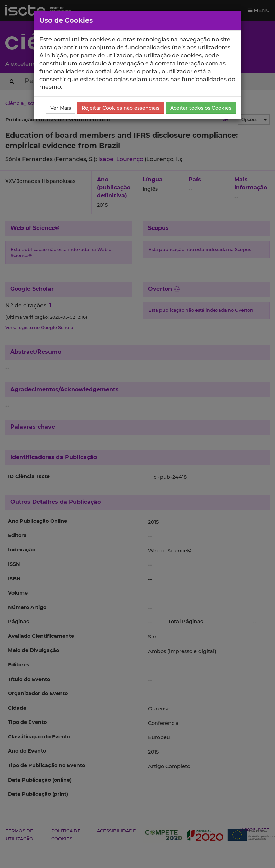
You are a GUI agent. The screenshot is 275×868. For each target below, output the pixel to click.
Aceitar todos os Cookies (201, 108)
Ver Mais (61, 108)
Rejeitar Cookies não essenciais (121, 108)
